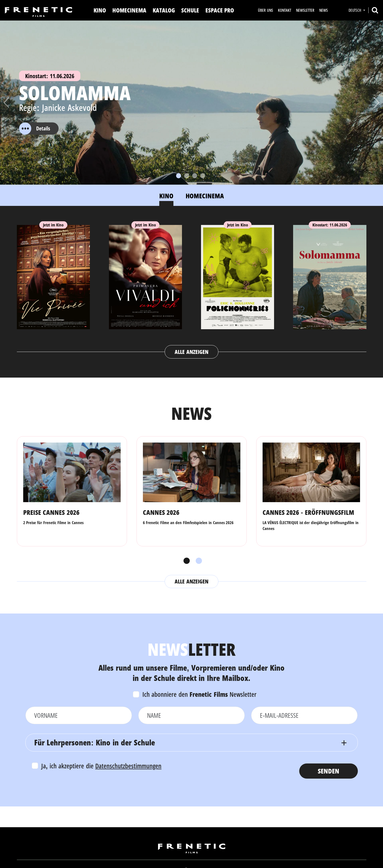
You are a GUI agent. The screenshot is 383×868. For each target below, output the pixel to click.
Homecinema (129, 10)
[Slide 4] (203, 176)
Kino (100, 10)
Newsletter (305, 10)
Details (35, 128)
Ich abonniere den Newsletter (200, 694)
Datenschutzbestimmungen (128, 766)
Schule (190, 10)
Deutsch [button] (355, 10)
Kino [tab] (166, 196)
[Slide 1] (179, 176)
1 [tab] (185, 561)
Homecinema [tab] (205, 196)
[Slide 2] (187, 176)
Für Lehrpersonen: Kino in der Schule (95, 742)
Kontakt (285, 10)
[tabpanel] (192, 287)
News (324, 10)
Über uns (265, 10)
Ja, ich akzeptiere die (101, 766)
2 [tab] (198, 561)
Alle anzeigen (191, 352)
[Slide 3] (195, 176)
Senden (329, 771)
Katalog (164, 10)
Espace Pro (220, 10)
